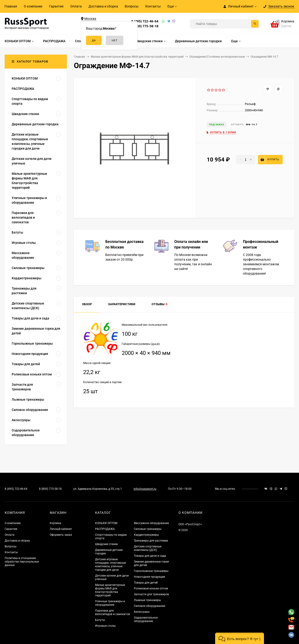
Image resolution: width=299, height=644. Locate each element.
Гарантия (56, 6)
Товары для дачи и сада (150, 556)
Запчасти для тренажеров (151, 594)
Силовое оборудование (149, 606)
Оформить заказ (61, 535)
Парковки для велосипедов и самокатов (112, 612)
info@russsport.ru (145, 489)
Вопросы (132, 6)
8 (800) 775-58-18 (145, 26)
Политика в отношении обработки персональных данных (22, 562)
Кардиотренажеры (146, 535)
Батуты (100, 620)
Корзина (55, 523)
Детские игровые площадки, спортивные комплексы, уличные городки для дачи (110, 565)
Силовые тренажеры (148, 529)
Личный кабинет (61, 529)
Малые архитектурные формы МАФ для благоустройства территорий (110, 590)
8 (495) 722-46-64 (145, 21)
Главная (11, 6)
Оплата (76, 6)
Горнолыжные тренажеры (151, 571)
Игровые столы (105, 626)
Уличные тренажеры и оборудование (110, 603)
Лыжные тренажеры (147, 600)
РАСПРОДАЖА (105, 529)
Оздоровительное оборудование (146, 619)
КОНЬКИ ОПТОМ (106, 523)
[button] (240, 638)
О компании (33, 6)
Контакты (153, 6)
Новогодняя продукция (149, 577)
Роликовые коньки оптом (151, 588)
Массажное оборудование (151, 523)
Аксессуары (142, 612)
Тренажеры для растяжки (151, 541)
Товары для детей (146, 583)
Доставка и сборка (103, 6)
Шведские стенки (106, 544)
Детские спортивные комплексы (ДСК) (148, 548)
